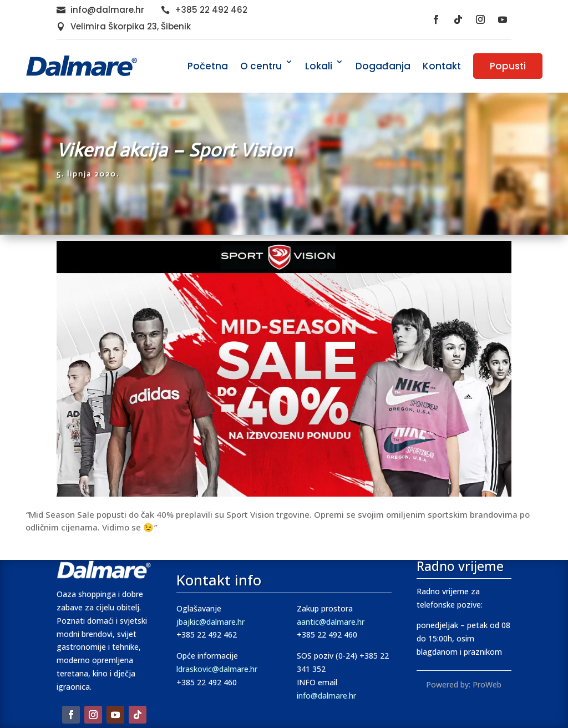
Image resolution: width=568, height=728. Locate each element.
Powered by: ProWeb (464, 684)
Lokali (319, 66)
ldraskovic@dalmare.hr (217, 669)
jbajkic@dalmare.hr (211, 622)
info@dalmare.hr (107, 10)
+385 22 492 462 (211, 10)
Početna (208, 66)
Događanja (383, 66)
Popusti (508, 66)
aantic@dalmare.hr (331, 622)
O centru (261, 66)
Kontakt (442, 66)
